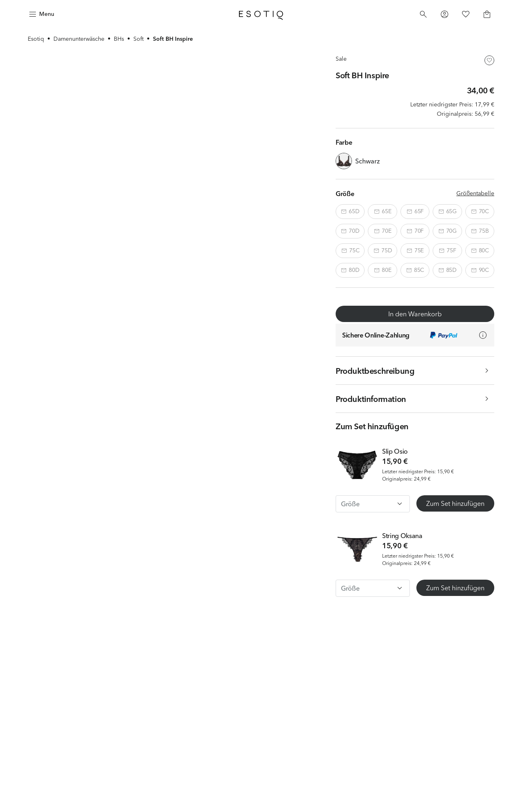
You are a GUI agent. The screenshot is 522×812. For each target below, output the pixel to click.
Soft (138, 39)
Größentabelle (475, 193)
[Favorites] (466, 14)
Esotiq (36, 39)
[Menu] (41, 14)
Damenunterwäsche (79, 39)
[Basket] (487, 14)
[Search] (423, 14)
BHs (119, 39)
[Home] (261, 14)
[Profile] (445, 14)
